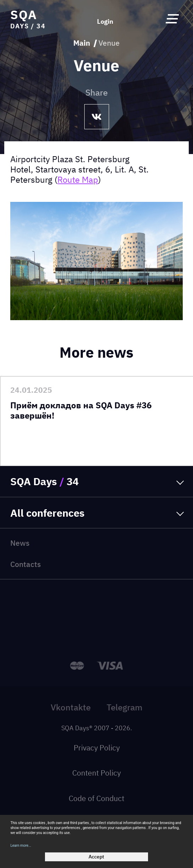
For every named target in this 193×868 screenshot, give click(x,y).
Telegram (124, 707)
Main (82, 43)
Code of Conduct (96, 798)
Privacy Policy (97, 748)
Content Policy (96, 773)
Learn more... (21, 846)
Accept (96, 857)
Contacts (25, 564)
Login (105, 22)
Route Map (78, 180)
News (20, 543)
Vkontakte (71, 707)
